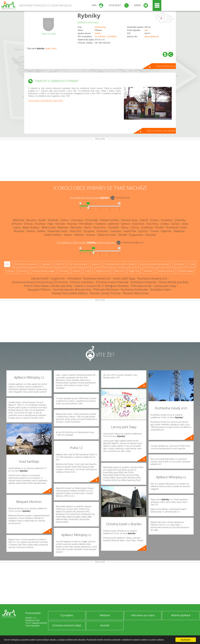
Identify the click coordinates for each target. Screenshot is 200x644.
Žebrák (122, 235)
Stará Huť (75, 231)
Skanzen (96, 264)
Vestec (68, 235)
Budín (48, 48)
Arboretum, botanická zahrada (154, 264)
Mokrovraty (49, 227)
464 (146, 30)
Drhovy (28, 224)
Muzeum (148, 271)
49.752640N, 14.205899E (106, 36)
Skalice (31, 231)
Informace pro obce (143, 615)
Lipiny (17, 227)
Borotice (31, 220)
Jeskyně (76, 271)
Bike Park (119, 271)
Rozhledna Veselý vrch (97, 278)
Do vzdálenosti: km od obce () (86, 242)
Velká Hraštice (53, 235)
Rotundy (64, 271)
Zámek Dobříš (40, 278)
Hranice (72, 224)
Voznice (91, 235)
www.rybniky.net (152, 36)
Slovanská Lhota (57, 231)
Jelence (126, 224)
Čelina (65, 220)
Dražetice (167, 220)
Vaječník (166, 231)
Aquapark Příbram (39, 290)
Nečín (88, 227)
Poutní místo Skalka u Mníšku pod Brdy (48, 286)
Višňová (79, 235)
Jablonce (114, 224)
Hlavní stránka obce (166, 66)
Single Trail (134, 271)
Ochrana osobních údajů (67, 625)
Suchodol (102, 231)
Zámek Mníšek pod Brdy (173, 282)
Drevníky (180, 220)
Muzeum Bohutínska (136, 293)
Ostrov (135, 227)
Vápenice (179, 231)
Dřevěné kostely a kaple (43, 271)
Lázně (88, 271)
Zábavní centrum (166, 271)
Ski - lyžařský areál (78, 264)
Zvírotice (151, 235)
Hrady (192, 264)
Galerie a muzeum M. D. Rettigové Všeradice (102, 286)
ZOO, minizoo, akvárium (25, 264)
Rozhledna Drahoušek (134, 290)
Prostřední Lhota (176, 227)
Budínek (53, 220)
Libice (54, 48)
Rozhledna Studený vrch (152, 278)
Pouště (159, 227)
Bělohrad (19, 220)
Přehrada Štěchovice (106, 290)
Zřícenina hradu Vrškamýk (112, 282)
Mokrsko (63, 227)
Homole (60, 224)
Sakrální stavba (186, 271)
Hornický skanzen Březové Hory (72, 290)
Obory (125, 227)
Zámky (10, 271)
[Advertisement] (100, 161)
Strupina (89, 231)
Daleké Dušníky (109, 220)
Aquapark (46, 264)
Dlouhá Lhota (129, 220)
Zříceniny (23, 271)
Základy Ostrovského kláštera (70, 293)
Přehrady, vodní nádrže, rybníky (120, 264)
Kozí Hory (152, 224)
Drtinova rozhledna (82, 282)
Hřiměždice (86, 224)
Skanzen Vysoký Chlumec (105, 293)
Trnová (154, 231)
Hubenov (101, 224)
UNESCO (60, 264)
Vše (7, 264)
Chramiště (91, 220)
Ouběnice (147, 227)
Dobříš (98, 33)
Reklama (105, 615)
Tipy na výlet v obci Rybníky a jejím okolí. (46, 100)
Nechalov (76, 227)
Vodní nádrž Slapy (124, 278)
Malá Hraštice (31, 227)
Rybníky (89, 15)
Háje (50, 224)
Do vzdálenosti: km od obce (90, 198)
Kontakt (105, 625)
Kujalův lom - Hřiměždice (66, 278)
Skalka (41, 231)
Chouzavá (77, 220)
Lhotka (165, 224)
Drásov (155, 220)
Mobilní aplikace (181, 615)
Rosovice (19, 231)
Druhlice (40, 224)
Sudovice (116, 231)
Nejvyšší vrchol (103, 271)
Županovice (136, 235)
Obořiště (113, 227)
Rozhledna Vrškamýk (143, 282)
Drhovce (17, 224)
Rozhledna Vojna (161, 290)
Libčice (175, 224)
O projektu (67, 615)
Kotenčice (138, 224)
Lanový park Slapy (165, 286)
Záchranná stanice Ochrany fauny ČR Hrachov (40, 282)
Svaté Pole (130, 231)
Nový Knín (100, 227)
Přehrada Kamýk (141, 286)
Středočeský (100, 27)
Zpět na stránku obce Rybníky (161, 131)
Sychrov (143, 231)
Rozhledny (179, 264)
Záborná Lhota (107, 235)
